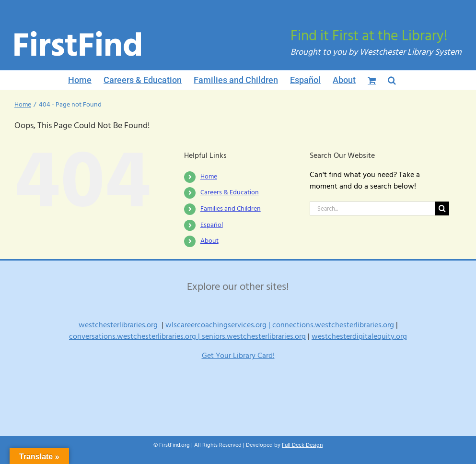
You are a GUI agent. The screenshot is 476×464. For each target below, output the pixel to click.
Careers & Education (230, 192)
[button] (392, 80)
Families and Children (231, 209)
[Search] (442, 208)
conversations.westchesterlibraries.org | (135, 336)
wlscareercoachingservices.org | (219, 325)
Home (209, 177)
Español (212, 225)
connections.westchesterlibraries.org (333, 325)
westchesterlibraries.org (118, 325)
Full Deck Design (302, 445)
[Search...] (372, 208)
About (209, 241)
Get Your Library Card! (238, 356)
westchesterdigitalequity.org (359, 336)
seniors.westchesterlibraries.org (254, 336)
